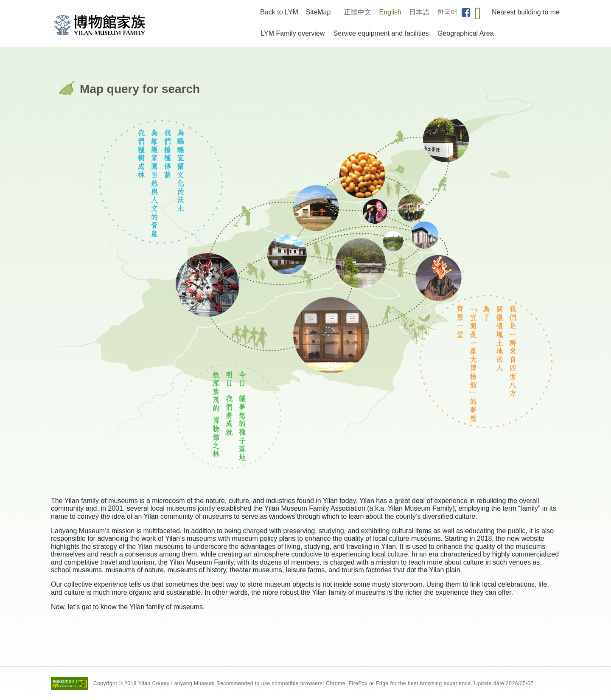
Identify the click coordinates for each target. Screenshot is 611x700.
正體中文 (358, 12)
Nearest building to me (526, 12)
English (390, 12)
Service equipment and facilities (381, 33)
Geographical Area (466, 33)
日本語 (419, 12)
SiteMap (318, 12)
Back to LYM (279, 12)
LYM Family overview (293, 33)
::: (54, 4)
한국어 (447, 12)
